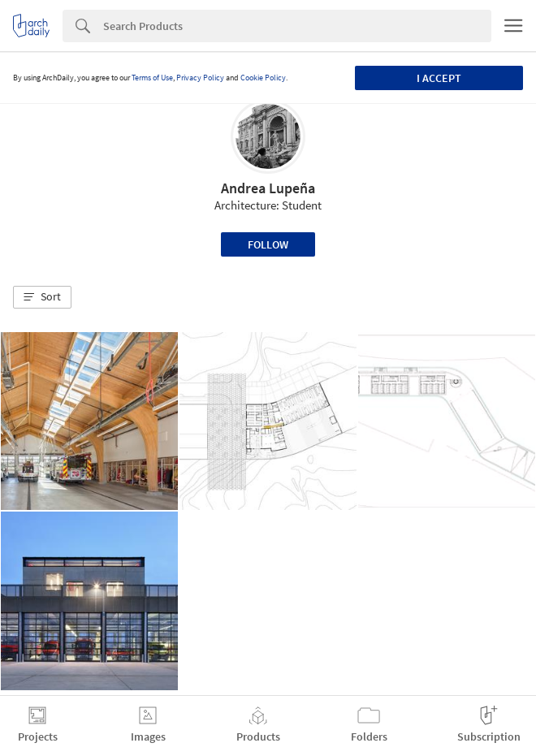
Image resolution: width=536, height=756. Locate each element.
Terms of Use (152, 78)
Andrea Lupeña (268, 188)
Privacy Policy (200, 78)
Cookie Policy (263, 78)
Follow (268, 244)
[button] (42, 297)
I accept (439, 78)
